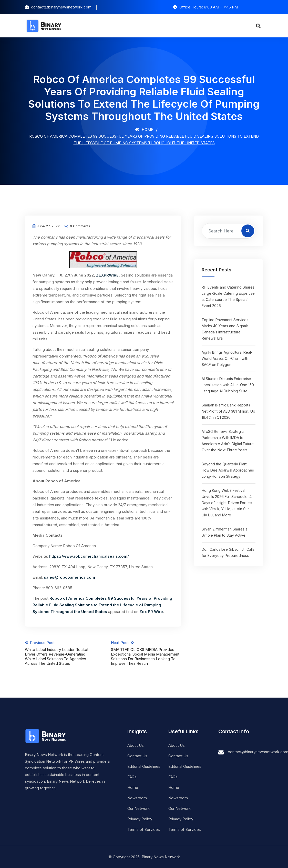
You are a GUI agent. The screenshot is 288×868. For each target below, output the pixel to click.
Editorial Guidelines (144, 766)
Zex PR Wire (151, 612)
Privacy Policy (140, 819)
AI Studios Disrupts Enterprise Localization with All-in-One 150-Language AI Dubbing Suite (229, 385)
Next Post (146, 653)
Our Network (138, 808)
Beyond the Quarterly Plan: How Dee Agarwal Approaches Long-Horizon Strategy (228, 470)
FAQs (132, 777)
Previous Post (60, 653)
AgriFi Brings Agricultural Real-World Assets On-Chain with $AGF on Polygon (227, 358)
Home (144, 130)
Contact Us (137, 756)
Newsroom (137, 798)
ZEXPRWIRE (107, 275)
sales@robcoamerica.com (69, 577)
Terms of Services (144, 829)
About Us (136, 745)
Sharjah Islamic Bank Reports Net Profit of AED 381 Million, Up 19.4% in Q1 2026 (228, 411)
